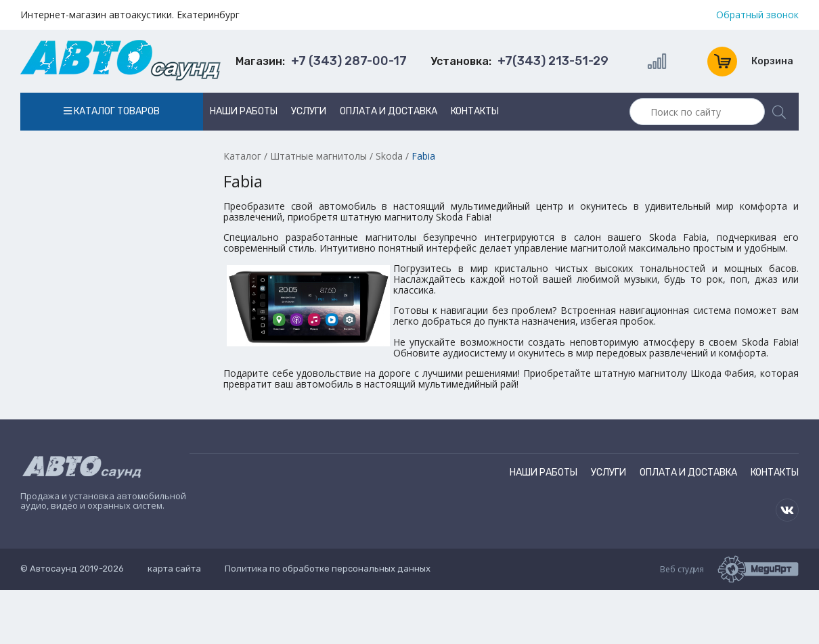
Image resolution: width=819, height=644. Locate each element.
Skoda (389, 156)
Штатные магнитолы (318, 156)
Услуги (309, 111)
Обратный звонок (757, 15)
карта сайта (174, 569)
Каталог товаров (112, 111)
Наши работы (244, 111)
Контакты (475, 111)
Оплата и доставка (389, 111)
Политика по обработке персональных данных (328, 569)
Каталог (242, 156)
